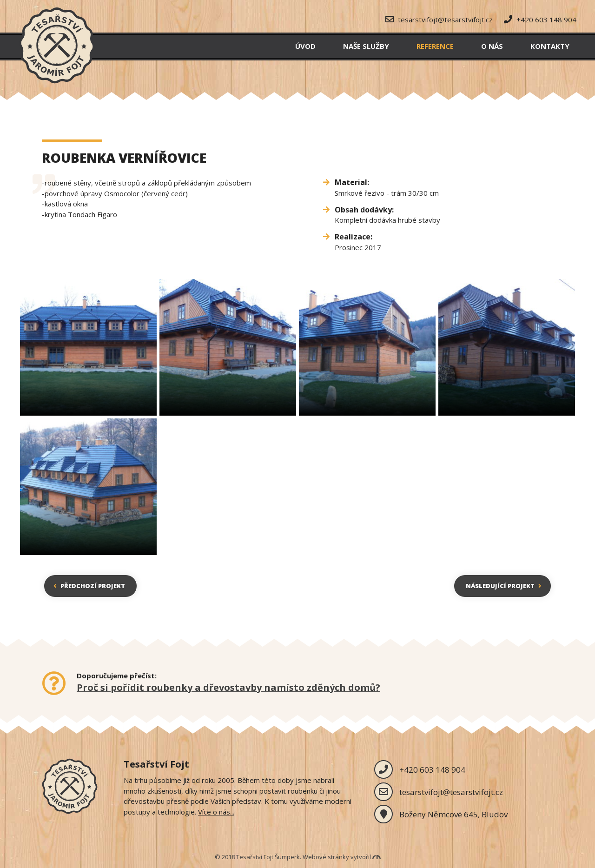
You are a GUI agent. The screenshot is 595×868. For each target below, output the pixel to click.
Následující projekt (504, 586)
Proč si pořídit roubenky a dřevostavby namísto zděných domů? (228, 687)
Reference (435, 46)
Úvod (305, 46)
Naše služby (366, 46)
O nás (492, 46)
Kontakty (550, 46)
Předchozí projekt (89, 586)
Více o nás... (216, 812)
